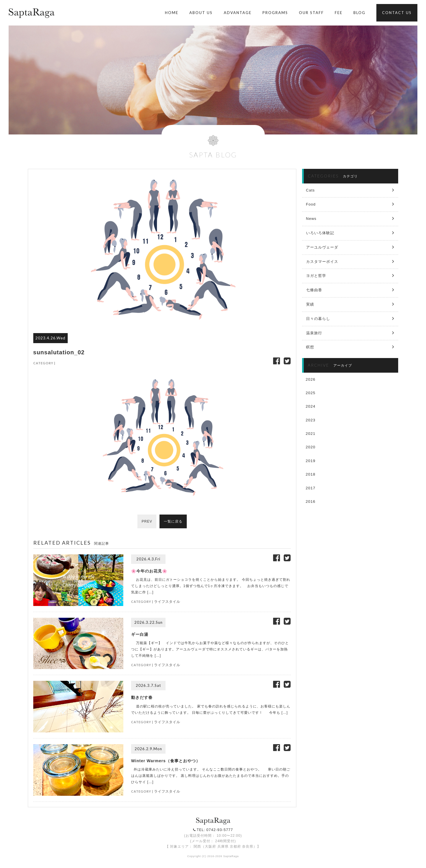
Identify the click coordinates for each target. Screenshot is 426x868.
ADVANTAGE (238, 13)
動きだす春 (142, 697)
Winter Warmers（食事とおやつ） (166, 761)
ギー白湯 (140, 634)
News (311, 219)
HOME (172, 13)
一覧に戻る (173, 521)
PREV (147, 521)
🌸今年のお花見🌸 (149, 571)
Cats (311, 190)
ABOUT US (201, 13)
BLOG (359, 13)
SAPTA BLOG (213, 155)
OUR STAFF (311, 13)
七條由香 (314, 290)
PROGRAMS (275, 13)
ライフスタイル (167, 602)
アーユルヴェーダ (322, 247)
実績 (310, 304)
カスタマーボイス (322, 262)
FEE (339, 13)
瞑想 (310, 347)
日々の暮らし (318, 319)
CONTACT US (397, 13)
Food (311, 204)
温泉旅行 (314, 333)
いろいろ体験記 (320, 233)
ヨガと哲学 (316, 276)
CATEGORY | (44, 363)
